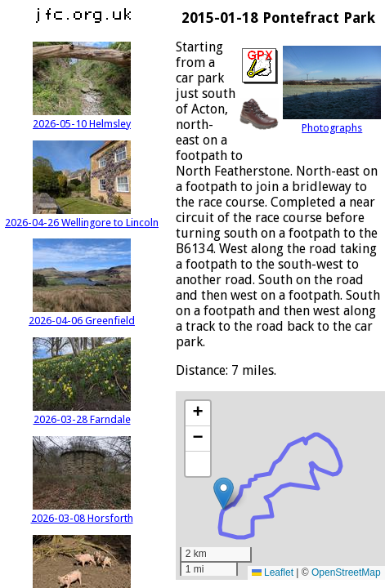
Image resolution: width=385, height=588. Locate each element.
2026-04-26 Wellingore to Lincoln (82, 216)
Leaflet (273, 572)
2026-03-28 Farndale (82, 413)
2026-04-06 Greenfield (82, 314)
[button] (224, 494)
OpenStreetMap (346, 572)
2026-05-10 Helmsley (82, 118)
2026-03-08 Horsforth (82, 512)
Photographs (332, 122)
